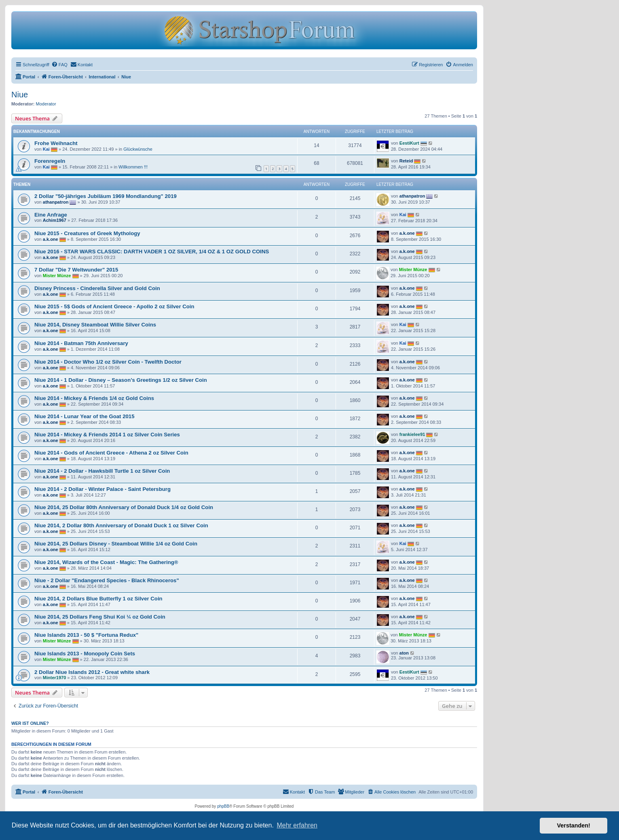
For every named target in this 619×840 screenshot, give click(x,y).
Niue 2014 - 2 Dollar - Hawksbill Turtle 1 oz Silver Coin (102, 471)
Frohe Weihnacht (56, 143)
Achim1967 (55, 220)
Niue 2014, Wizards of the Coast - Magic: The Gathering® (106, 562)
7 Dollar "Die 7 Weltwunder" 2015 (76, 270)
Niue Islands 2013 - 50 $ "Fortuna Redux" (86, 635)
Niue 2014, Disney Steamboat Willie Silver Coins (95, 325)
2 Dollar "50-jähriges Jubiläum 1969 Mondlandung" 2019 (106, 196)
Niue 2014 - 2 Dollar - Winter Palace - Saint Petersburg (102, 489)
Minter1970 (54, 678)
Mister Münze (57, 276)
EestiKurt (409, 143)
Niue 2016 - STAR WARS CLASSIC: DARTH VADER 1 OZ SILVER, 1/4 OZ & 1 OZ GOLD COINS (152, 252)
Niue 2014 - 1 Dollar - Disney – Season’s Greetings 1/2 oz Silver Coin (121, 380)
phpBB (223, 806)
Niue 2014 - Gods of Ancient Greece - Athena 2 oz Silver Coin (111, 453)
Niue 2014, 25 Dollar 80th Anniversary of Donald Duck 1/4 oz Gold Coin (124, 507)
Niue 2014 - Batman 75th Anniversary (81, 343)
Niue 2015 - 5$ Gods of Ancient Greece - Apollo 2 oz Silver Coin (114, 306)
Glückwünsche (138, 149)
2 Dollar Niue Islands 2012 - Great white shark (92, 672)
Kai (46, 149)
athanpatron (56, 202)
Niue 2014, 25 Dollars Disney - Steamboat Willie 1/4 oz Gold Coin (116, 544)
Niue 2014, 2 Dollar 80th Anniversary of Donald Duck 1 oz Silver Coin (121, 525)
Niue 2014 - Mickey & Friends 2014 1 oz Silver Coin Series (107, 435)
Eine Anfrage (51, 215)
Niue (20, 95)
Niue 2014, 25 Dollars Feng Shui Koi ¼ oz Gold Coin (100, 617)
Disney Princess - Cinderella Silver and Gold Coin (97, 288)
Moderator (46, 104)
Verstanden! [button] (574, 825)
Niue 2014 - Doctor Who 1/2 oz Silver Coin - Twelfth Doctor (108, 362)
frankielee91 (412, 434)
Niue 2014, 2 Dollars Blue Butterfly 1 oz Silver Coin (98, 599)
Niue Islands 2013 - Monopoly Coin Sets (85, 654)
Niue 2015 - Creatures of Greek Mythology (87, 233)
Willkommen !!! (133, 167)
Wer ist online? (30, 723)
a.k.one (51, 239)
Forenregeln (50, 161)
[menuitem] (59, 65)
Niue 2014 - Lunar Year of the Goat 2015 (84, 416)
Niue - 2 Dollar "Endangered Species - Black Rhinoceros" (107, 580)
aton (404, 653)
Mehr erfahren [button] (297, 825)
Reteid (406, 161)
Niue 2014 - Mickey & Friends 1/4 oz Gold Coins (94, 398)
